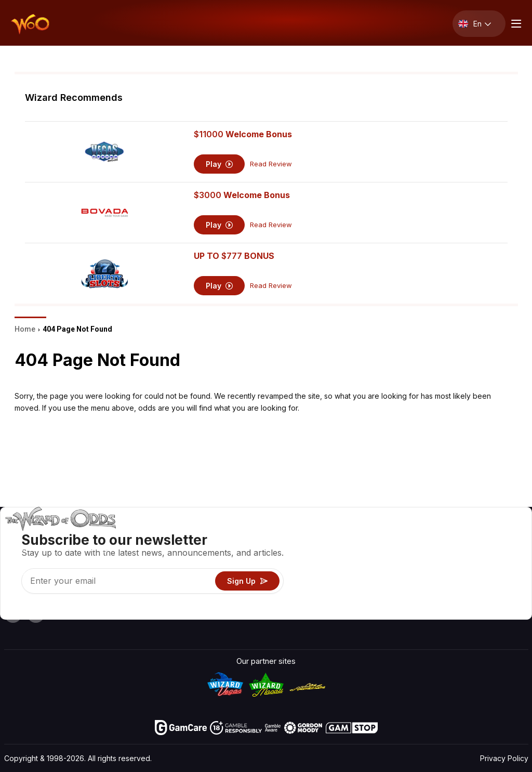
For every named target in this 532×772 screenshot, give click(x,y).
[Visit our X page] (36, 614)
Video (496, 536)
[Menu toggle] (515, 24)
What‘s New (448, 581)
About (437, 536)
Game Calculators (344, 551)
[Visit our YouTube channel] (13, 614)
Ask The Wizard (341, 611)
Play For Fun (334, 581)
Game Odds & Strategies (356, 536)
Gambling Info (337, 566)
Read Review (271, 164)
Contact (441, 551)
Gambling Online (341, 596)
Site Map (501, 566)
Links (436, 566)
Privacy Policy (504, 758)
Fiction (497, 581)
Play (220, 164)
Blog (493, 551)
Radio (437, 596)
